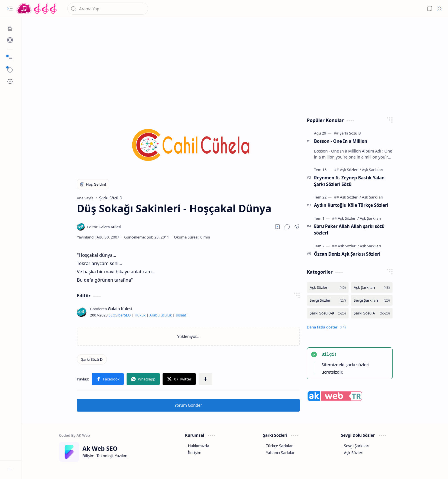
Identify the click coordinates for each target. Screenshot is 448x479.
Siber (120, 315)
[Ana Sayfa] (10, 29)
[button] (10, 9)
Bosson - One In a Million (341, 141)
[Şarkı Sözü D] (92, 359)
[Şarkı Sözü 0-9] (328, 313)
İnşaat (181, 315)
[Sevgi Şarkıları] (372, 300)
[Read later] (277, 227)
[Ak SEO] (10, 40)
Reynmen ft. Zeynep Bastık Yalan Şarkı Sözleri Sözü (349, 181)
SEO (112, 315)
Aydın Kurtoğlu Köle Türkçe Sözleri (351, 205)
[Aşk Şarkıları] (373, 170)
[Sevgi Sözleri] (328, 300)
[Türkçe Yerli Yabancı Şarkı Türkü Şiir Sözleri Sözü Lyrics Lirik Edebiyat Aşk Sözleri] (37, 9)
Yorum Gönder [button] (188, 405)
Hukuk (140, 315)
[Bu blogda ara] (108, 9)
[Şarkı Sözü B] (350, 133)
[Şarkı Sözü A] (372, 313)
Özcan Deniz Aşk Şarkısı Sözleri (347, 254)
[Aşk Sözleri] (351, 170)
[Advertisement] (231, 66)
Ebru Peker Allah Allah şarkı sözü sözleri (349, 230)
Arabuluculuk (161, 315)
